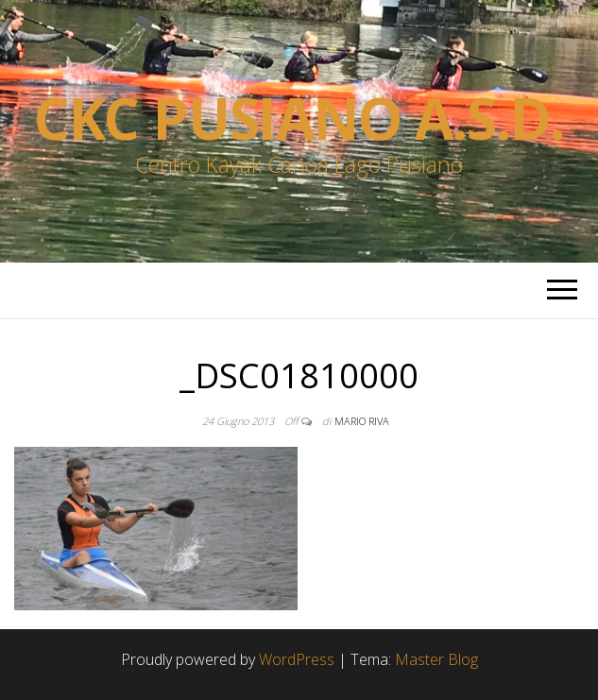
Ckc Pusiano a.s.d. (299, 118)
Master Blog (436, 659)
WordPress (297, 659)
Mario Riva (362, 421)
